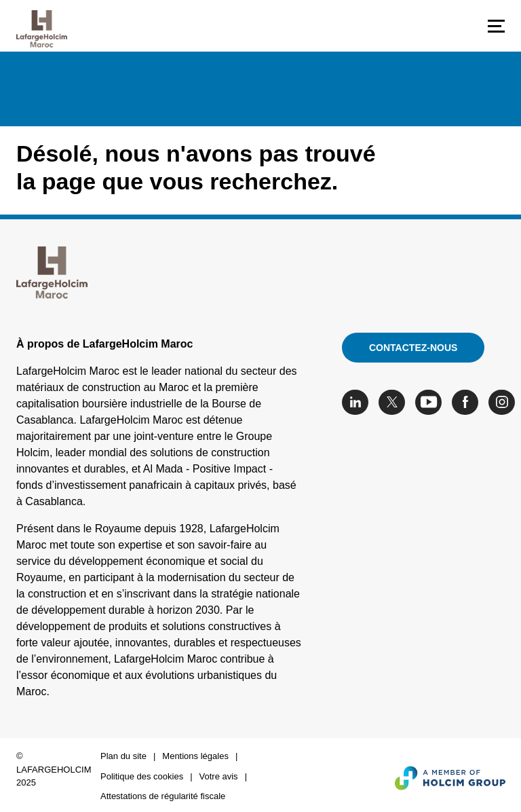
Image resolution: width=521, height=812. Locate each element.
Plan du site (123, 756)
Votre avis (219, 776)
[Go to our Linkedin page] (359, 402)
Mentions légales (195, 756)
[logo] (42, 29)
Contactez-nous (413, 348)
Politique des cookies (142, 776)
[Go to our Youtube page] (432, 402)
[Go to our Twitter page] (395, 402)
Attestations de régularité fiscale (163, 796)
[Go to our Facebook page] (468, 402)
